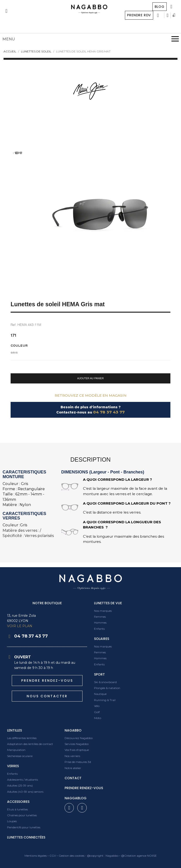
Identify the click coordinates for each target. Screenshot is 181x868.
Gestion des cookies (72, 856)
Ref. (14, 325)
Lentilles (14, 730)
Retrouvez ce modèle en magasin (91, 395)
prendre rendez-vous (84, 788)
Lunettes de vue (108, 603)
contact (73, 778)
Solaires (102, 639)
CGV (53, 856)
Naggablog (76, 798)
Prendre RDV (139, 15)
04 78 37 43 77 (109, 412)
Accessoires (18, 802)
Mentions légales (36, 856)
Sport (99, 674)
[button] (90, 378)
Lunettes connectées (26, 837)
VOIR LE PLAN (20, 626)
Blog (160, 7)
